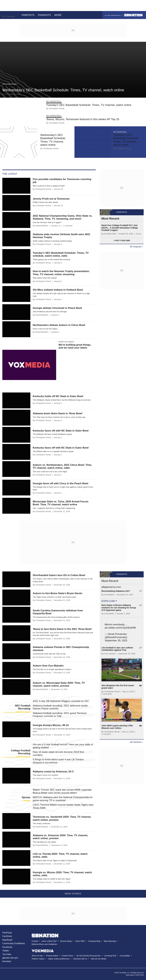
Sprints (26, 797)
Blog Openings (110, 941)
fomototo (7, 961)
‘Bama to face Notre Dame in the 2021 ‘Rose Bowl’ (62, 629)
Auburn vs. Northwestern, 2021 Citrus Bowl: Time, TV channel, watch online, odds (62, 466)
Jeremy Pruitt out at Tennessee (51, 199)
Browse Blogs (66, 941)
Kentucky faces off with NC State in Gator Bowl (61, 431)
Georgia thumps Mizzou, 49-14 (51, 725)
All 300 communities (124, 15)
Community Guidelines (14, 943)
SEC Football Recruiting (23, 707)
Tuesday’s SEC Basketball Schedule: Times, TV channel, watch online (89, 105)
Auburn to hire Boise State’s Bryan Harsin (58, 593)
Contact (35, 941)
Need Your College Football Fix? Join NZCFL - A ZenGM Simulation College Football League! (120, 228)
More (60, 15)
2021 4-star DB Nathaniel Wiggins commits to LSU (61, 701)
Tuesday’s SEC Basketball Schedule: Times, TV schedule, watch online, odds (61, 254)
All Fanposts (136, 247)
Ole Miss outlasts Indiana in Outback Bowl (58, 290)
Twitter (6, 951)
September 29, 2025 (116, 641)
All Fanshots (136, 742)
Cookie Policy (67, 956)
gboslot (6, 958)
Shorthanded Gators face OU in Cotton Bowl (59, 575)
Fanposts (28, 15)
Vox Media (123, 973)
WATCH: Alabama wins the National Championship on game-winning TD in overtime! (63, 799)
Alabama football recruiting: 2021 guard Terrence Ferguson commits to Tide (60, 715)
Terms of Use (37, 956)
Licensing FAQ (110, 956)
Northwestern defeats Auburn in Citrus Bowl (59, 325)
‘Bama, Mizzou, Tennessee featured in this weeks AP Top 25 (83, 119)
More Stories (73, 894)
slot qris (14, 958)
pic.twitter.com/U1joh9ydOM (120, 628)
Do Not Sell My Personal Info (89, 956)
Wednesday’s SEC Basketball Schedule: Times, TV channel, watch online (63, 90)
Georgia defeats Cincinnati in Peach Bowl (57, 308)
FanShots (7, 936)
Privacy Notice (52, 956)
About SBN (80, 941)
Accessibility (125, 956)
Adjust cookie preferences (59, 959)
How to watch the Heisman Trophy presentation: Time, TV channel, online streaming (61, 273)
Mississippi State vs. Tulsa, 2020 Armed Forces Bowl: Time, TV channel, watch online (61, 503)
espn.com (108, 601)
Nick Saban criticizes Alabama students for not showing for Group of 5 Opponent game (119, 608)
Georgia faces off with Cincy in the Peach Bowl (60, 483)
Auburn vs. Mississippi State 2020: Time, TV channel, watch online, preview (59, 684)
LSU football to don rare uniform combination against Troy (117, 649)
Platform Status (38, 959)
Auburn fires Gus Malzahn (48, 666)
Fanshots (44, 15)
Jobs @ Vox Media (98, 959)
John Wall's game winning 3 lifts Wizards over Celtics (117, 727)
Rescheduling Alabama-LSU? (116, 591)
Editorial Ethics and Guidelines (44, 944)
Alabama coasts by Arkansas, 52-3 (53, 772)
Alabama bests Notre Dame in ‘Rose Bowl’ (58, 413)
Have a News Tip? (49, 941)
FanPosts (7, 933)
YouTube (7, 954)
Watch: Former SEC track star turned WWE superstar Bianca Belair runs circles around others (62, 791)
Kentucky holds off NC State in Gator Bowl (58, 396)
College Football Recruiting (21, 752)
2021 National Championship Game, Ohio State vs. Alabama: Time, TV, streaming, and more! (63, 217)
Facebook (7, 947)
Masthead (7, 940)
